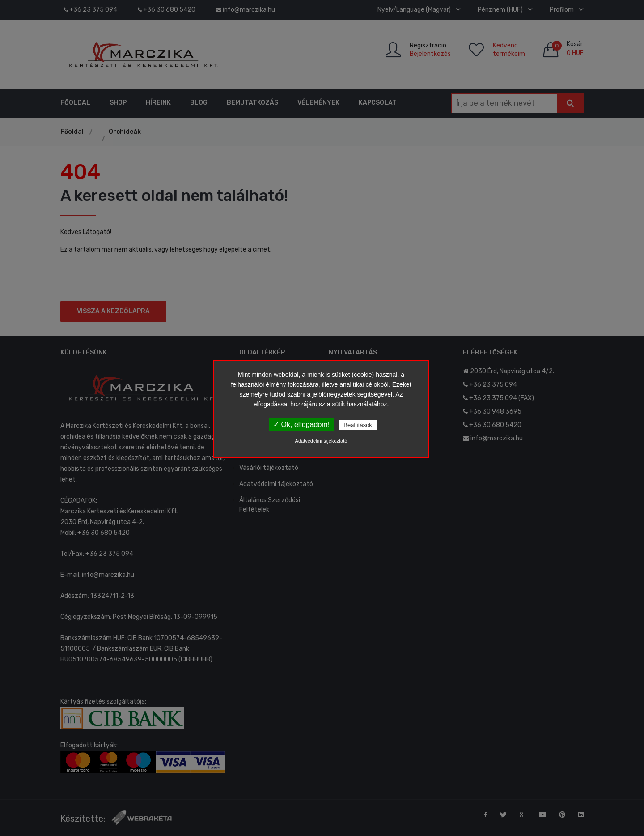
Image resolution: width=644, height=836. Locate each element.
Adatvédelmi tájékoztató (321, 441)
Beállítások (358, 425)
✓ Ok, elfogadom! (301, 424)
